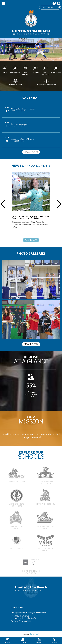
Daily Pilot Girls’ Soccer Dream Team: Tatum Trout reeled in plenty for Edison (31, 217)
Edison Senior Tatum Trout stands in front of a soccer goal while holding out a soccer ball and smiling (30, 175)
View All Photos (31, 344)
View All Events (31, 152)
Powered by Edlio (31, 634)
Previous (3, 204)
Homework (39, 640)
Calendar (7, 640)
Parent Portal (23, 640)
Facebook (54, 4)
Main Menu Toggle (4, 4)
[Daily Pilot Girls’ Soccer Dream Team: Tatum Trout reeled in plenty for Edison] (31, 201)
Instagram (59, 4)
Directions (54, 640)
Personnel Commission (20, 124)
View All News (31, 240)
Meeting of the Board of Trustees (23, 109)
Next (59, 204)
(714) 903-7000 (25, 621)
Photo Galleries (31, 253)
